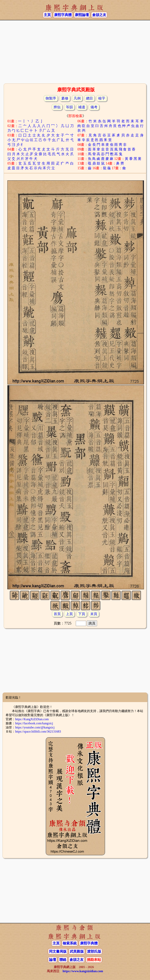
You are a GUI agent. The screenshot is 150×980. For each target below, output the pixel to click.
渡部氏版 (94, 951)
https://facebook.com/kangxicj (34, 723)
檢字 (102, 98)
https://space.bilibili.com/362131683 (38, 731)
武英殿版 (77, 951)
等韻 (69, 107)
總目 (89, 98)
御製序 (51, 98)
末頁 (94, 614)
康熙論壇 (82, 15)
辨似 (57, 107)
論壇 (53, 960)
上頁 (69, 614)
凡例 (77, 98)
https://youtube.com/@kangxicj (35, 727)
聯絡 (63, 960)
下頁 (82, 614)
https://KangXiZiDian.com (32, 719)
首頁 (57, 614)
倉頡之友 (99, 15)
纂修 (65, 98)
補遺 (82, 107)
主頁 (47, 15)
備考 (94, 107)
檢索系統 (70, 943)
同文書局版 (58, 951)
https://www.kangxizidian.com (83, 971)
